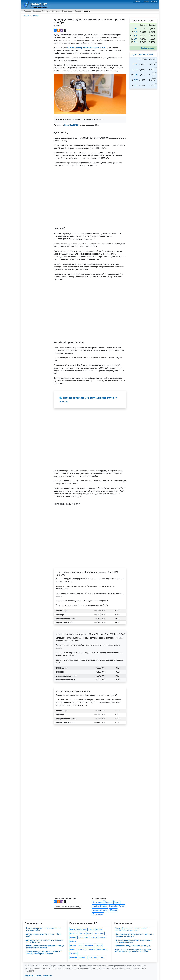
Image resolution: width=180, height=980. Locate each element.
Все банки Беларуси (41, 11)
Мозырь (94, 937)
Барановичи (82, 929)
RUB (136, 35)
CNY (136, 39)
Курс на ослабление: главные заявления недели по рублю (43, 929)
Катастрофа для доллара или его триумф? (133, 946)
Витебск (73, 933)
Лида (80, 945)
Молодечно (102, 949)
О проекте (145, 2)
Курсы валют (67, 11)
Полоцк (82, 933)
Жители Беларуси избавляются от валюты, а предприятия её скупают (45, 947)
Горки (102, 957)
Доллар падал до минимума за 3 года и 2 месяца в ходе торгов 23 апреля (43, 953)
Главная (137, 2)
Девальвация (98, 914)
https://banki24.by (72, 125)
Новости (87, 11)
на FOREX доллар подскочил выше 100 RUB (86, 48)
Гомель (73, 937)
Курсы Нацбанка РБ (142, 55)
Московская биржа (100, 910)
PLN (136, 42)
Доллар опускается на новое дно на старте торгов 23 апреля (44, 941)
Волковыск (89, 945)
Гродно (73, 945)
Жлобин (102, 937)
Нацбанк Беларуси (100, 906)
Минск (73, 949)
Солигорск (91, 949)
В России (113, 910)
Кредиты (56, 11)
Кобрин (99, 929)
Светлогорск (83, 937)
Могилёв (74, 957)
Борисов (81, 949)
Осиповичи (93, 957)
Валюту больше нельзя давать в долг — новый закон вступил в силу (132, 929)
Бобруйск (83, 957)
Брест (73, 929)
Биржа (117, 902)
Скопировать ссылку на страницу (68, 907)
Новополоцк (99, 933)
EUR (136, 32)
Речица (73, 941)
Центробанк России (117, 906)
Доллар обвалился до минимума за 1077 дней (43, 935)
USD (136, 29)
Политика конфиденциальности (38, 976)
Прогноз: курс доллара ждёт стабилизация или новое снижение (134, 941)
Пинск (91, 929)
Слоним (99, 945)
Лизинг (78, 11)
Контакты (154, 2)
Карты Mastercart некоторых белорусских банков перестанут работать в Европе (133, 951)
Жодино (73, 953)
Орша (89, 933)
